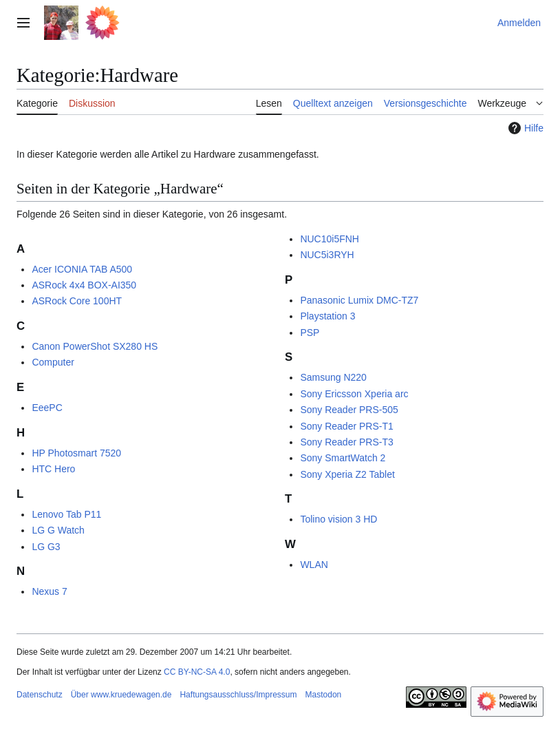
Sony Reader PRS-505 (349, 410)
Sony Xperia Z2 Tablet (347, 474)
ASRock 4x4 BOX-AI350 (84, 285)
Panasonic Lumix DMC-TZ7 (359, 300)
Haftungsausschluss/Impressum (238, 695)
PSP (310, 333)
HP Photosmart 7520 (76, 453)
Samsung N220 (333, 377)
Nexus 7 (49, 591)
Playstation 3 (327, 316)
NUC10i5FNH (330, 239)
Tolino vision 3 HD (338, 519)
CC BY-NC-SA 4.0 (197, 672)
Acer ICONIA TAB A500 (82, 269)
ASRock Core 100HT (77, 301)
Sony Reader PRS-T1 (346, 426)
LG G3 (46, 547)
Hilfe (524, 128)
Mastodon (324, 695)
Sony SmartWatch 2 (343, 458)
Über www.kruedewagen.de (121, 695)
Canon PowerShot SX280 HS (95, 346)
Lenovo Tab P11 (66, 514)
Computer (53, 362)
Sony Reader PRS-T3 (346, 442)
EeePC (47, 408)
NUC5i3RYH (327, 255)
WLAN (314, 565)
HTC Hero (53, 469)
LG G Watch (58, 530)
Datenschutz (40, 695)
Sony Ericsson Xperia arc (354, 394)
